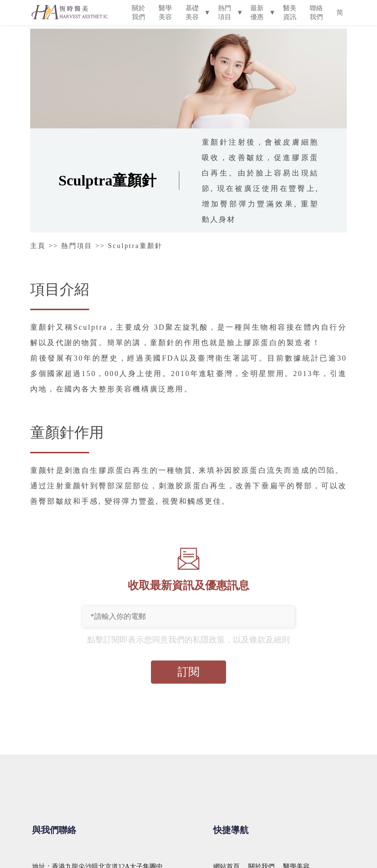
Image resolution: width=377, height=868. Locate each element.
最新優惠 (257, 13)
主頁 (38, 246)
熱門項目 (225, 13)
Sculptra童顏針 (135, 246)
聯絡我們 (316, 13)
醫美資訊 (290, 13)
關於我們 (138, 13)
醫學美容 (165, 13)
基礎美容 (192, 13)
